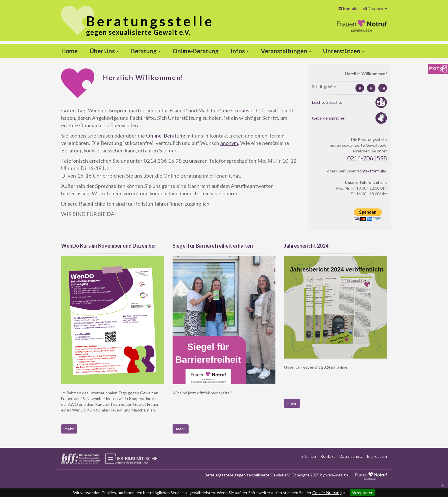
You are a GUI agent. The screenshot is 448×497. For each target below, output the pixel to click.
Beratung (146, 51)
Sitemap (309, 456)
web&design (337, 475)
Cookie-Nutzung (327, 493)
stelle (150, 21)
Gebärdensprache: (329, 118)
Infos (240, 51)
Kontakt (348, 8)
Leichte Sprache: (327, 102)
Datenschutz (351, 456)
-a (359, 88)
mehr (69, 429)
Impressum (377, 456)
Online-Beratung (196, 51)
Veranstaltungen (286, 51)
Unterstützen (344, 51)
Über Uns (104, 51)
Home (69, 51)
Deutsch (375, 8)
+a (382, 88)
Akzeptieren (362, 493)
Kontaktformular (371, 171)
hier (172, 150)
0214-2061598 (367, 158)
